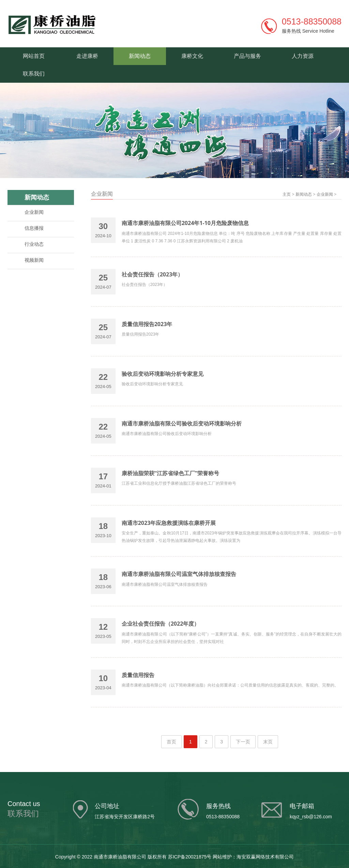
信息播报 (34, 228)
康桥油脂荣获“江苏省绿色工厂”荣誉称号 (170, 473)
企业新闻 (34, 212)
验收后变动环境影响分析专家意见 (163, 374)
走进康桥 (87, 56)
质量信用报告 (138, 675)
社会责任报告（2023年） (153, 274)
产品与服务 (247, 56)
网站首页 (34, 56)
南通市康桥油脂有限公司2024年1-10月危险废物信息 (185, 223)
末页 (268, 742)
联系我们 (34, 74)
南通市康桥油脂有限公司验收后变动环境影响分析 (182, 423)
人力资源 (303, 56)
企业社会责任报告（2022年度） (161, 624)
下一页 (243, 742)
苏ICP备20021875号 (190, 857)
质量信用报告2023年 (147, 324)
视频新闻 (34, 260)
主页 (287, 194)
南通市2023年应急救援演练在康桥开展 (169, 523)
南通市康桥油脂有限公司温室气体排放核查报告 (179, 574)
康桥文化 (192, 56)
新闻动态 (140, 56)
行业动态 (34, 244)
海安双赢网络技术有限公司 (265, 857)
